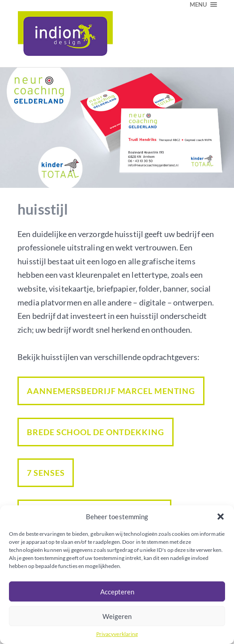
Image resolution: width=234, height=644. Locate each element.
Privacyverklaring (117, 634)
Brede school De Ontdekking (95, 432)
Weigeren (117, 616)
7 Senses (46, 473)
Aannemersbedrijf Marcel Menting (111, 391)
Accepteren (117, 592)
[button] (221, 517)
